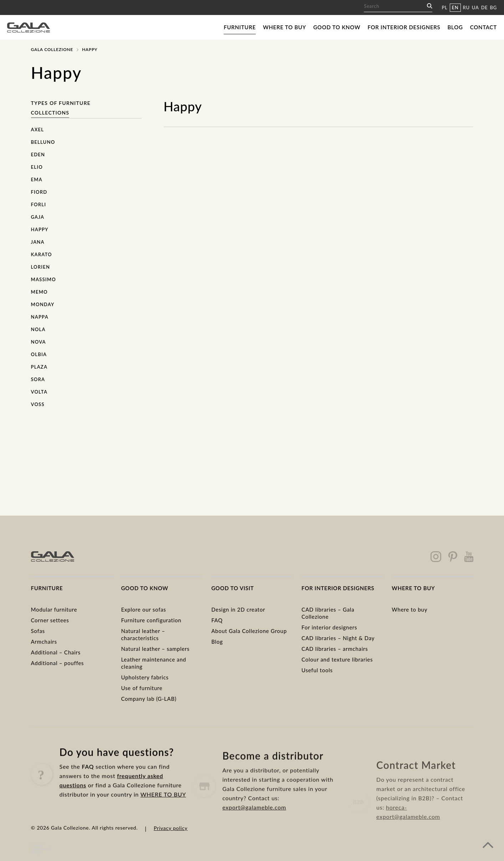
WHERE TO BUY (163, 805)
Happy (40, 229)
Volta (39, 392)
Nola (38, 329)
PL (444, 7)
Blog (455, 27)
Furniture (240, 27)
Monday (43, 304)
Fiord (39, 192)
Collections (50, 113)
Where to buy (284, 27)
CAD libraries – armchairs (335, 649)
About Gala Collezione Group (249, 631)
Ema (37, 179)
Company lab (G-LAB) (149, 699)
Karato (42, 254)
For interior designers (404, 27)
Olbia (39, 354)
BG (493, 7)
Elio (37, 167)
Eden (38, 155)
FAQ (217, 620)
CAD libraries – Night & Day (338, 638)
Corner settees (50, 620)
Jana (38, 242)
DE (485, 7)
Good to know (337, 27)
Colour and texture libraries (337, 659)
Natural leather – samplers (155, 649)
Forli (39, 204)
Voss (38, 404)
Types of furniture (61, 103)
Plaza (39, 367)
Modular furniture (54, 609)
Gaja (38, 217)
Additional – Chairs (56, 652)
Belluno (43, 142)
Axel (38, 130)
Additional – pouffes (58, 663)
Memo (39, 292)
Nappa (40, 317)
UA (475, 7)
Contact (483, 27)
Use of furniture (142, 688)
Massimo (44, 279)
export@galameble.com (254, 827)
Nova (39, 342)
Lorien (41, 267)
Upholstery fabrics (145, 677)
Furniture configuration (151, 620)
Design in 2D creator (238, 609)
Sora (38, 379)
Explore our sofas (143, 609)
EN (455, 7)
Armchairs (44, 642)
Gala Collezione (52, 49)
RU (466, 7)
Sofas (38, 631)
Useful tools (317, 670)
